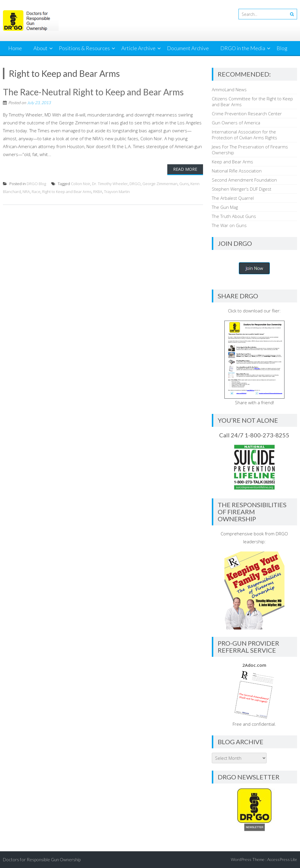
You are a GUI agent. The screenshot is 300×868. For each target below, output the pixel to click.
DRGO (135, 184)
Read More (185, 169)
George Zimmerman (160, 184)
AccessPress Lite (282, 859)
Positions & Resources (84, 48)
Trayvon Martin (117, 192)
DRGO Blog (36, 184)
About (40, 48)
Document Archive (188, 48)
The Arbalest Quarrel (233, 198)
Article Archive (138, 48)
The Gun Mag (225, 207)
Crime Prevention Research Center (247, 114)
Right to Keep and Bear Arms (67, 192)
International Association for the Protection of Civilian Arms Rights (244, 135)
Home (15, 48)
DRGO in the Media (243, 48)
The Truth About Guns (234, 216)
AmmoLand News (229, 89)
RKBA (98, 192)
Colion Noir (81, 184)
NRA (26, 192)
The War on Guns (229, 225)
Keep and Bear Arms (232, 162)
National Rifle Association (237, 171)
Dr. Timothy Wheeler (110, 184)
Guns (184, 184)
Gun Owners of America (236, 123)
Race (36, 192)
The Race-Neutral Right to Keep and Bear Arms (93, 92)
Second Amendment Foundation (244, 180)
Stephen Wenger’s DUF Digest (242, 189)
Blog (282, 48)
